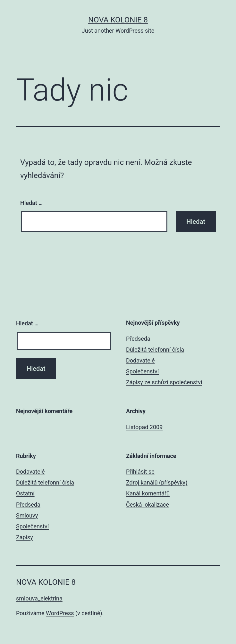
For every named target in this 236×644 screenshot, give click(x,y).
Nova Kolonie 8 (118, 20)
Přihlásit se (140, 472)
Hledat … (31, 203)
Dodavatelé (140, 360)
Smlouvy (27, 515)
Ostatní (25, 493)
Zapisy (25, 537)
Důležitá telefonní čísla (155, 350)
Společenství (142, 371)
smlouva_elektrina (39, 598)
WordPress (60, 613)
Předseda (138, 339)
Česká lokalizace (147, 505)
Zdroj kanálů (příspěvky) (157, 482)
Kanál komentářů (148, 493)
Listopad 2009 (144, 427)
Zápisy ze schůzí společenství (164, 382)
